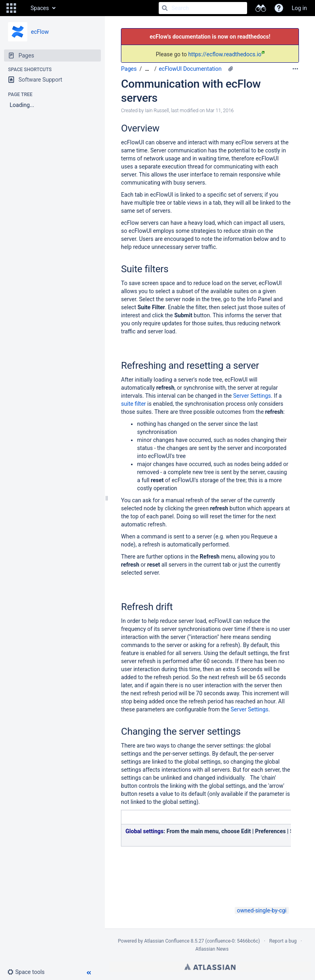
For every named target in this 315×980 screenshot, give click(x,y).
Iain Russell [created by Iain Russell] (157, 111)
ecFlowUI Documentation (190, 69)
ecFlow (40, 32)
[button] (11, 8)
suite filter (133, 404)
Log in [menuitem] (299, 8)
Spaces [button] (40, 8)
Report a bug (283, 941)
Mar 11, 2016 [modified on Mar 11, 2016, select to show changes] (220, 111)
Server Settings (252, 396)
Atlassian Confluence (167, 941)
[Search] (165, 8)
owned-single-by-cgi (262, 910)
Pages (129, 69)
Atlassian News (212, 949)
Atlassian (210, 967)
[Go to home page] (22, 8)
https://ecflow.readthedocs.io (226, 54)
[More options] (295, 69)
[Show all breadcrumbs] (147, 69)
